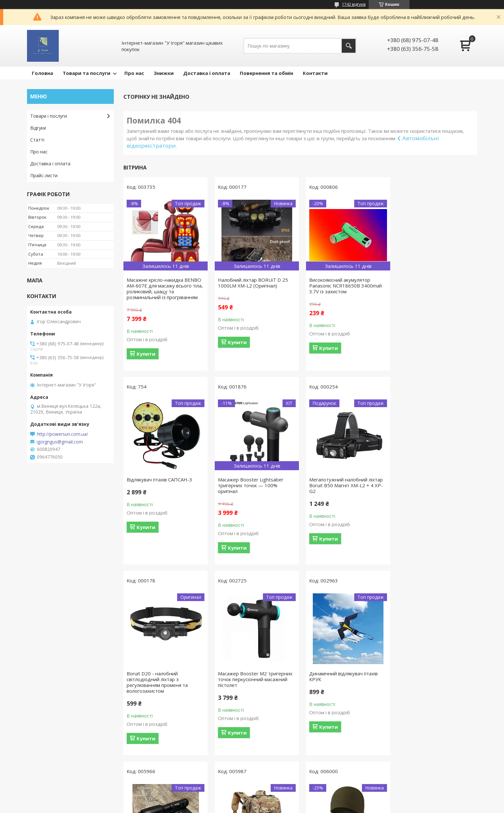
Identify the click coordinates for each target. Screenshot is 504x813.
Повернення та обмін (266, 73)
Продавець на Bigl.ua (252, 801)
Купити (146, 354)
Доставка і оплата (207, 73)
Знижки (164, 73)
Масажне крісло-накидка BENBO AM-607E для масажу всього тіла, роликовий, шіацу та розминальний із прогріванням (165, 288)
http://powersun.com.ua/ (63, 434)
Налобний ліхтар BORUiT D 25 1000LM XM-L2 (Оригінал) (252, 283)
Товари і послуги (49, 116)
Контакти (315, 73)
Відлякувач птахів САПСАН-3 (430, 280)
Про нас (134, 73)
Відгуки (38, 128)
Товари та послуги (86, 73)
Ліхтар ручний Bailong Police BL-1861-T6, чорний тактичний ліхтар (254, 679)
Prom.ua (284, 795)
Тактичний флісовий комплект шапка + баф (432, 676)
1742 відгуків (354, 4)
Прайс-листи (44, 175)
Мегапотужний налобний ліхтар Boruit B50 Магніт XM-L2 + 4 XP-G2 (254, 485)
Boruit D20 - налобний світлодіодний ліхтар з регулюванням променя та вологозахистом (337, 488)
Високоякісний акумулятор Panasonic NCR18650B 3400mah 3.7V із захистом (343, 286)
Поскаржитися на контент (252, 807)
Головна (42, 73)
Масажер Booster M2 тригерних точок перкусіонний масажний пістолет (435, 485)
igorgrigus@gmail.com (60, 442)
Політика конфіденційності (306, 807)
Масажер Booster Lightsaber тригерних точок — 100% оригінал (159, 485)
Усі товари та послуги (298, 764)
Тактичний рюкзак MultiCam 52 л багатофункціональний (344, 676)
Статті (37, 140)
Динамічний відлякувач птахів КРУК (161, 676)
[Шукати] (349, 46)
